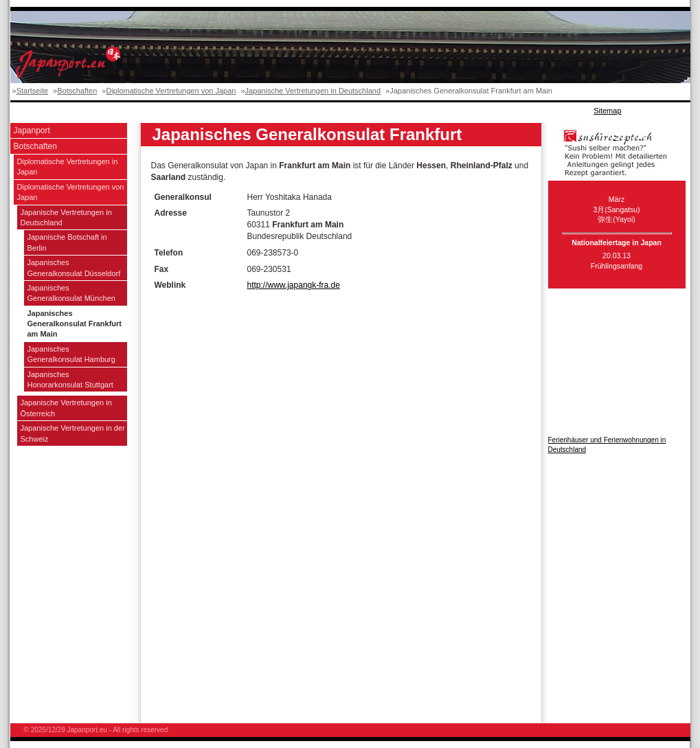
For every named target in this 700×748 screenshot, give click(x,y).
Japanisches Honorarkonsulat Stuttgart (70, 379)
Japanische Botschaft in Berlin (67, 242)
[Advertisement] (260, 111)
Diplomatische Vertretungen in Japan (68, 167)
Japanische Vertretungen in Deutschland (313, 91)
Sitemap (607, 111)
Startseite (32, 91)
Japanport (32, 131)
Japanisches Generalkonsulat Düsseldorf (74, 268)
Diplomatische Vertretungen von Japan (171, 91)
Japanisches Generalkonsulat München (71, 293)
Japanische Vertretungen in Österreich (66, 408)
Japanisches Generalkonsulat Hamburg (71, 354)
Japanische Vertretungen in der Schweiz (73, 433)
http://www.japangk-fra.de (294, 285)
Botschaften (77, 91)
